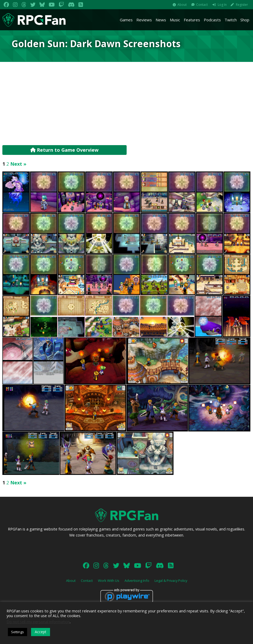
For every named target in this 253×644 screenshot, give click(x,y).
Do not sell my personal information (38, 622)
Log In (222, 5)
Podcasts (212, 20)
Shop (245, 20)
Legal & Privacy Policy (171, 581)
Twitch (231, 20)
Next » (18, 164)
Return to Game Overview (64, 150)
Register (242, 5)
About (182, 5)
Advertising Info (137, 581)
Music (175, 20)
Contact (202, 5)
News (161, 20)
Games (126, 20)
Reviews (144, 20)
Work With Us (109, 581)
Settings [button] (18, 632)
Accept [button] (41, 632)
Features (192, 20)
